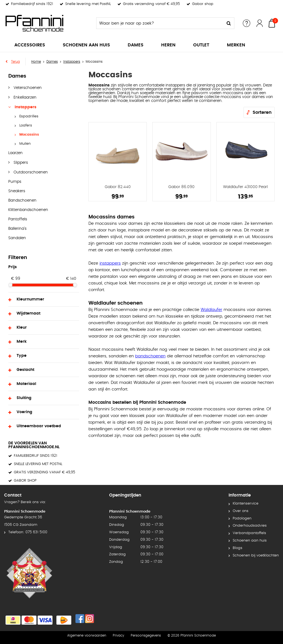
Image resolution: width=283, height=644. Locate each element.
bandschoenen (150, 356)
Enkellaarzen (24, 97)
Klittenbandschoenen (28, 210)
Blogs (238, 548)
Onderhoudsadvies (250, 526)
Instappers (25, 107)
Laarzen (15, 153)
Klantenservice (246, 504)
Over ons (241, 511)
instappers (110, 263)
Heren (168, 45)
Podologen (242, 518)
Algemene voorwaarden (87, 635)
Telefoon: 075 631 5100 (28, 532)
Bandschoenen (22, 200)
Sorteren (262, 112)
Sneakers (17, 191)
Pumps (15, 182)
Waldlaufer (211, 310)
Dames (136, 45)
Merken (236, 45)
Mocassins (29, 135)
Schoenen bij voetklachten (256, 555)
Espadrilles (29, 116)
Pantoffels (18, 219)
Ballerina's (17, 229)
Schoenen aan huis (86, 45)
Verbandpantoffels (249, 533)
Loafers (26, 126)
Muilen (25, 144)
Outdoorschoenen (30, 172)
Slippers (20, 163)
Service (247, 23)
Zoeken (229, 23)
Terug (15, 62)
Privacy (118, 635)
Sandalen (17, 238)
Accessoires (30, 45)
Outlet (201, 45)
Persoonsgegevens (146, 635)
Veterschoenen (27, 88)
